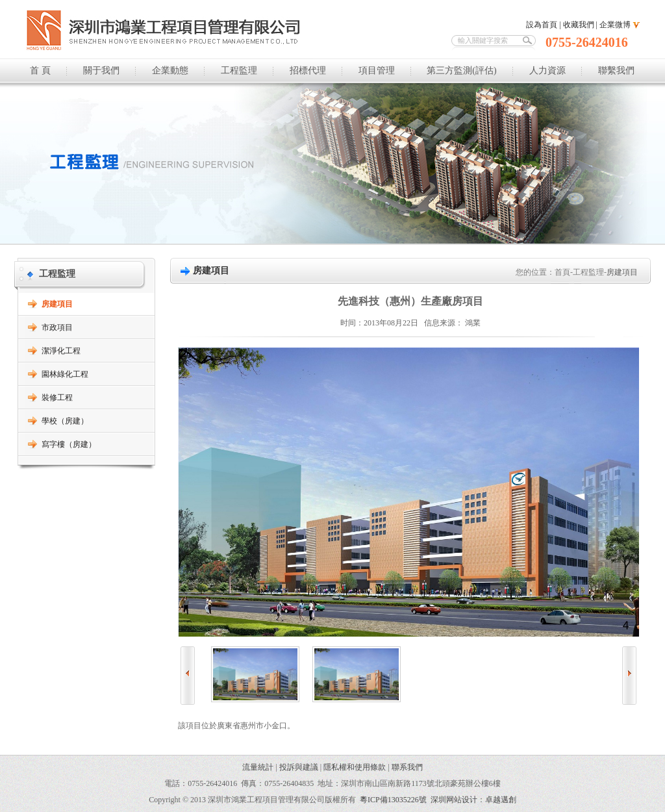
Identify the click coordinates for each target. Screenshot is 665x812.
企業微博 (615, 25)
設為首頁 (542, 25)
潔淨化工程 (61, 351)
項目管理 (377, 70)
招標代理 (308, 70)
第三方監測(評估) (461, 70)
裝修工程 (57, 398)
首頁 (562, 272)
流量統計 (258, 767)
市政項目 (57, 327)
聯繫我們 (616, 70)
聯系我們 (407, 767)
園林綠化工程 (65, 374)
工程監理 (239, 70)
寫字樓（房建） (69, 444)
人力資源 (547, 70)
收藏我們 (579, 25)
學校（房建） (65, 421)
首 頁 (40, 70)
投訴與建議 (299, 767)
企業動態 (170, 70)
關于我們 (101, 70)
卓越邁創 (501, 800)
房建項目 (57, 304)
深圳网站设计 (454, 800)
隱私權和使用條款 (355, 767)
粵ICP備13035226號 (393, 800)
